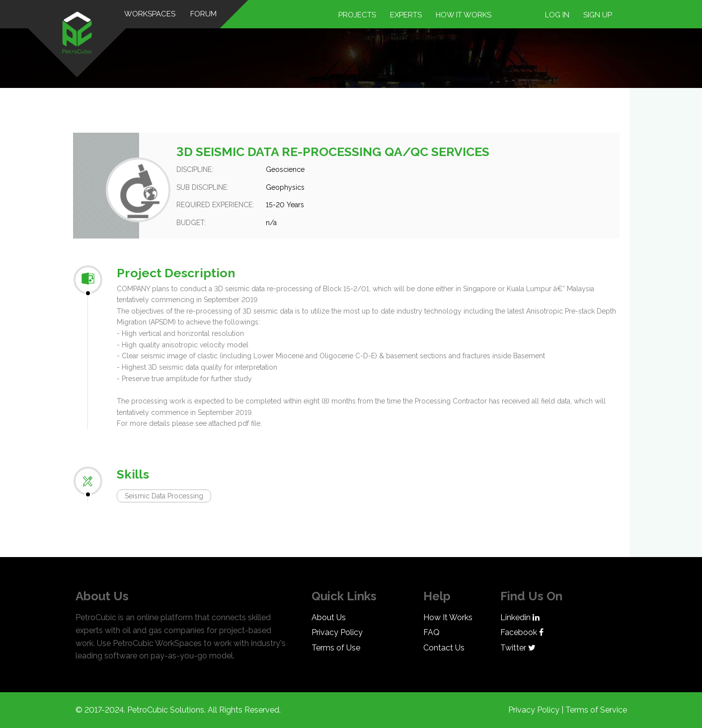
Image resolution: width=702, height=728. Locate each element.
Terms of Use (336, 648)
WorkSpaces (150, 14)
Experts (406, 15)
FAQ (431, 632)
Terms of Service (596, 710)
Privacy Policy (337, 632)
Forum (204, 14)
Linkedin (520, 617)
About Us (329, 617)
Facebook (522, 632)
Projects (357, 15)
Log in (557, 15)
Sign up (598, 15)
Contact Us (444, 648)
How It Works (448, 617)
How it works (464, 15)
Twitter (518, 648)
